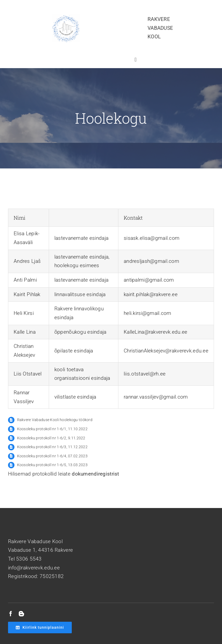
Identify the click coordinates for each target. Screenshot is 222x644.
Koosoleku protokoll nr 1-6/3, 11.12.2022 (52, 447)
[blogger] (21, 614)
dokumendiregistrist (95, 474)
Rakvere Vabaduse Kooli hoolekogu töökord (55, 420)
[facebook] (11, 614)
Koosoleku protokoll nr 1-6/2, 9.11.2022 (51, 438)
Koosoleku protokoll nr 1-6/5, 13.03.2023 (52, 465)
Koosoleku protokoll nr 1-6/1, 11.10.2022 (52, 429)
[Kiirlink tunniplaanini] (40, 628)
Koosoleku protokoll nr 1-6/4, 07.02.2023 (52, 456)
